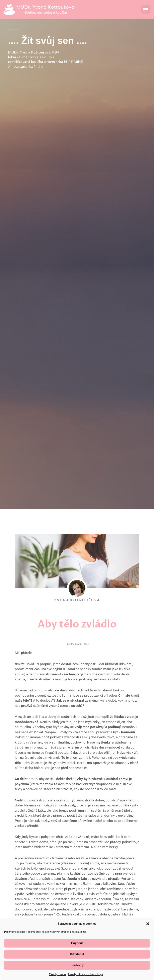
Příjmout (77, 943)
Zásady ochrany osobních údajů (85, 974)
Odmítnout (77, 954)
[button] (148, 924)
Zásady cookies (58, 974)
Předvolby (77, 965)
